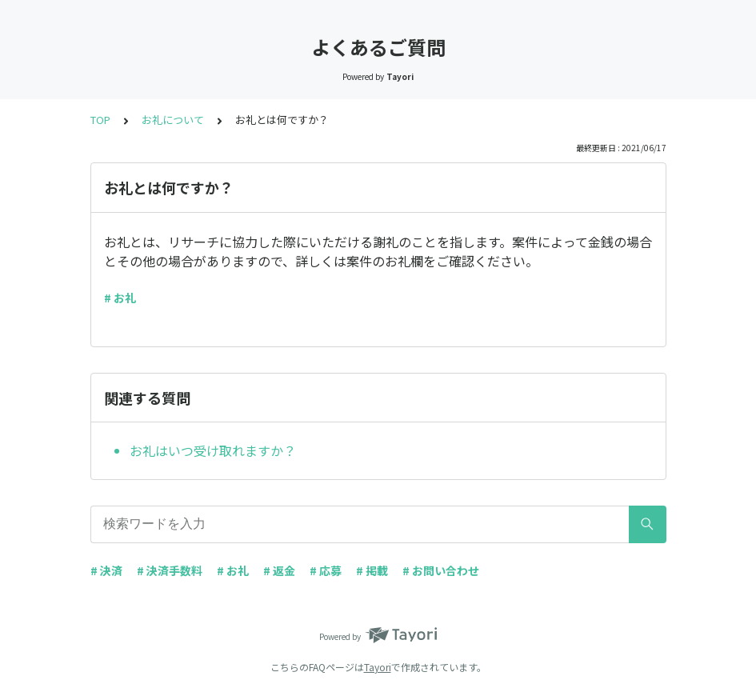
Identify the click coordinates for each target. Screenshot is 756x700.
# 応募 (326, 570)
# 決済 (106, 570)
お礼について (173, 120)
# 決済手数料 (170, 570)
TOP (100, 120)
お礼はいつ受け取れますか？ (213, 450)
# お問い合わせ (441, 570)
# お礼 (120, 298)
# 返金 (279, 570)
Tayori (378, 667)
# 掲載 (372, 570)
